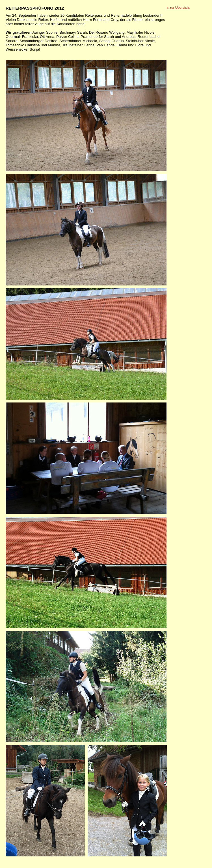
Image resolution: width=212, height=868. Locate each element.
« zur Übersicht (178, 8)
